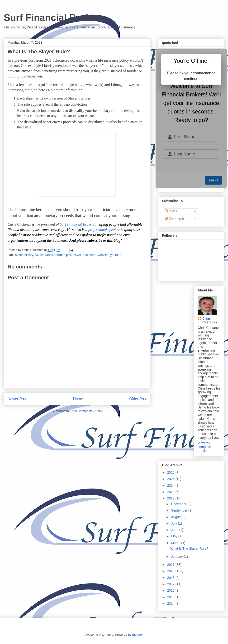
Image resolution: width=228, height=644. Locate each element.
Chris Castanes (210, 320)
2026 (171, 472)
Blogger (137, 635)
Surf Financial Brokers (55, 18)
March (176, 543)
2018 (171, 578)
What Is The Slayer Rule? (189, 549)
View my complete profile (204, 447)
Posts (171, 211)
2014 (171, 603)
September (180, 510)
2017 (171, 584)
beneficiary (26, 255)
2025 (171, 479)
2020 (171, 571)
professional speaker (104, 230)
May (175, 536)
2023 (171, 492)
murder (60, 255)
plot (69, 255)
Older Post (138, 399)
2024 (171, 485)
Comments (175, 218)
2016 (171, 590)
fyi (36, 255)
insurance (46, 255)
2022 (171, 498)
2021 (171, 565)
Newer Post (17, 399)
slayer (77, 255)
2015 (171, 597)
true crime (90, 255)
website (103, 255)
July (174, 523)
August (177, 517)
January (177, 557)
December (179, 504)
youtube (116, 255)
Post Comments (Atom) (87, 411)
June (175, 530)
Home (78, 399)
